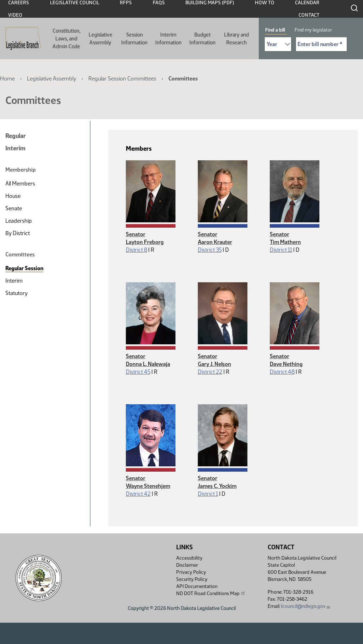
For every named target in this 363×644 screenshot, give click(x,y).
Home (7, 79)
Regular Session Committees (122, 79)
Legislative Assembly (100, 39)
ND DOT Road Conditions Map (211, 593)
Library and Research (236, 39)
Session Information (134, 39)
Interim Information (168, 39)
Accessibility (189, 558)
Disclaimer (187, 565)
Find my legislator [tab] (313, 30)
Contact (309, 15)
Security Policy (192, 579)
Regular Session (24, 268)
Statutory (16, 293)
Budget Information (202, 39)
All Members (20, 184)
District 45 (138, 372)
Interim (15, 148)
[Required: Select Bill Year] (278, 44)
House (13, 196)
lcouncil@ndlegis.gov (306, 606)
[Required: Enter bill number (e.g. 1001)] (321, 44)
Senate (14, 208)
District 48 (282, 372)
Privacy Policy (191, 572)
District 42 (138, 494)
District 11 (281, 250)
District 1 (208, 494)
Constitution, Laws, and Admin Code (66, 39)
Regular (16, 136)
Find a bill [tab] (275, 30)
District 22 (210, 372)
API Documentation (197, 586)
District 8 (136, 250)
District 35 (210, 250)
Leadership (19, 221)
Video (15, 15)
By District (18, 233)
